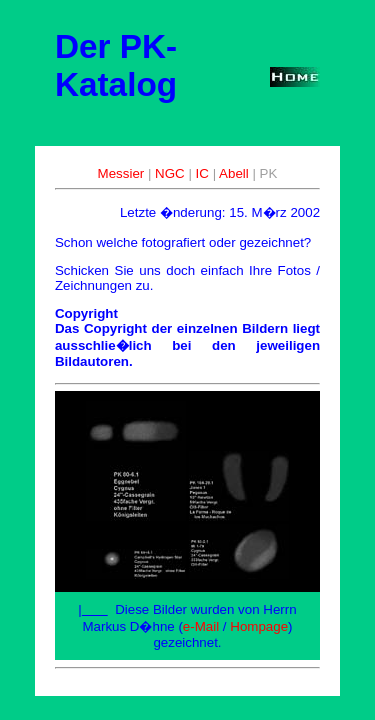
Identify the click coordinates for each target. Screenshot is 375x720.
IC (202, 173)
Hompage (259, 626)
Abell (234, 173)
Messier (121, 173)
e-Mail (201, 626)
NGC (170, 173)
